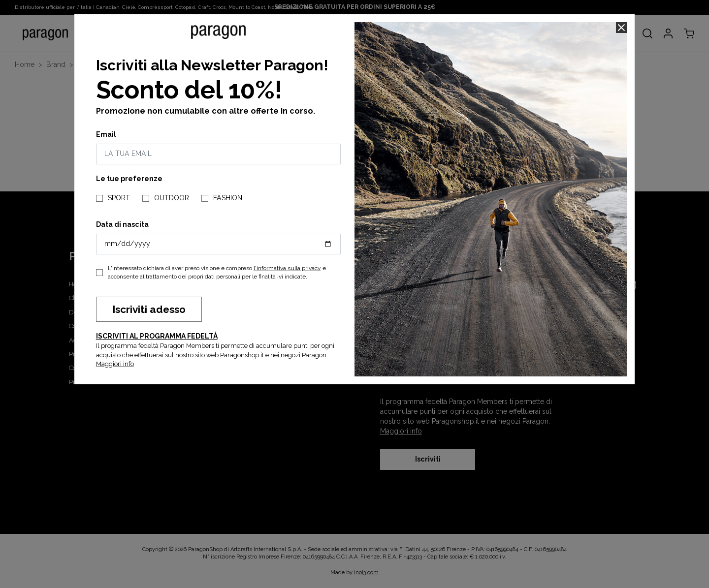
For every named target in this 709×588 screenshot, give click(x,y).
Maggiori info (115, 364)
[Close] (621, 28)
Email (106, 134)
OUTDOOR (172, 198)
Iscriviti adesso (149, 309)
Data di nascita (122, 224)
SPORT (119, 198)
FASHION (228, 198)
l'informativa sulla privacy (287, 268)
